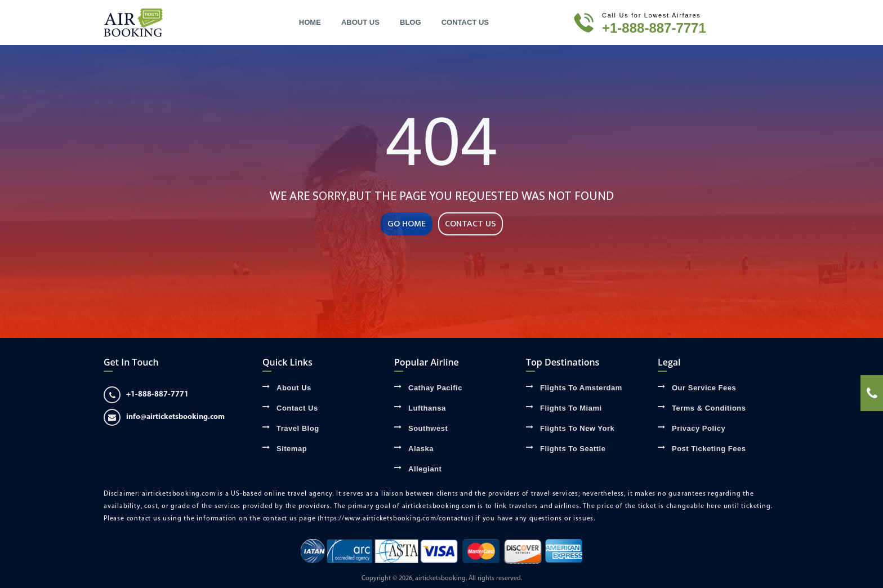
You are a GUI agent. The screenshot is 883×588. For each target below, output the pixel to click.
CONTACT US (471, 224)
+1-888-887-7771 (654, 28)
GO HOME (407, 224)
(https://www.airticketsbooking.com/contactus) (395, 519)
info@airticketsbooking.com (164, 417)
